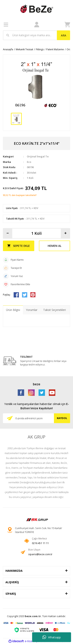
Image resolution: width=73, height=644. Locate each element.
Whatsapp (52, 637)
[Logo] (36, 9)
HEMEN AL (55, 246)
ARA (64, 35)
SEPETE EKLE (19, 246)
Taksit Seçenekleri (55, 310)
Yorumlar (32, 310)
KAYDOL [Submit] (62, 418)
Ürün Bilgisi (13, 310)
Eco (29, 162)
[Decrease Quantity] (8, 233)
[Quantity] (36, 233)
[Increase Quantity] (65, 233)
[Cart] (67, 25)
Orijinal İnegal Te (38, 156)
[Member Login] (37, 25)
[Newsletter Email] (36, 418)
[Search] (36, 35)
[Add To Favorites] (36, 284)
